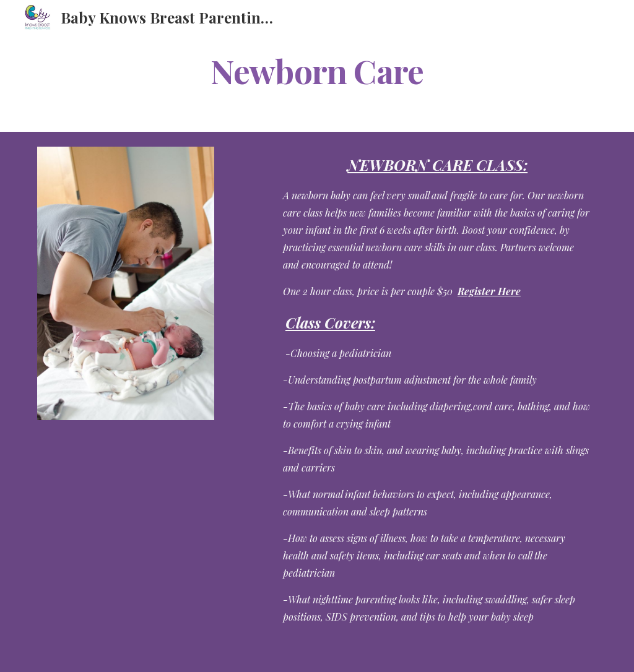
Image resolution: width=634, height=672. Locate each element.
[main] (317, 70)
